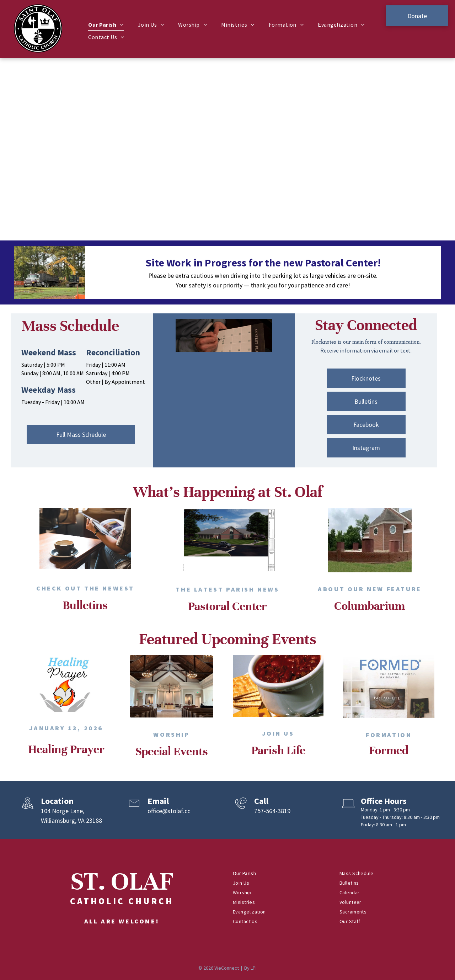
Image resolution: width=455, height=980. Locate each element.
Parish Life (278, 750)
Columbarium (370, 606)
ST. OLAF (122, 881)
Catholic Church (122, 901)
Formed (389, 750)
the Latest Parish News (227, 589)
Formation (389, 735)
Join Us (278, 733)
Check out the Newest (85, 588)
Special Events (172, 751)
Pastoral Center (227, 606)
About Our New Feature (370, 589)
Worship (171, 734)
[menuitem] (106, 25)
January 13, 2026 (66, 728)
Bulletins (85, 605)
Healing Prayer (66, 749)
